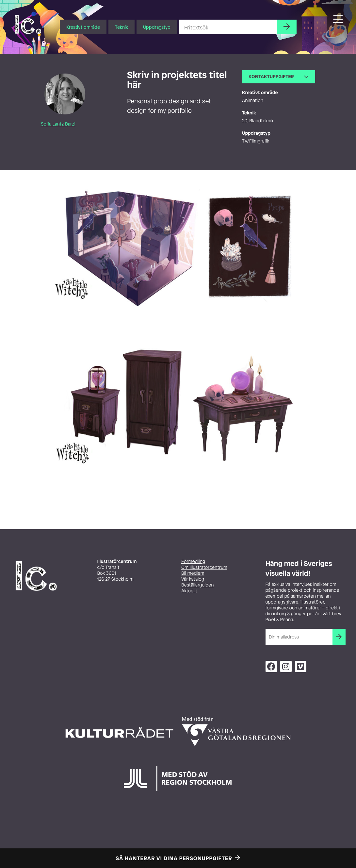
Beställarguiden (197, 585)
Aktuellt (189, 591)
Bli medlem (193, 573)
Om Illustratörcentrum (204, 567)
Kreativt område (83, 27)
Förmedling (193, 562)
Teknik (121, 27)
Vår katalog (193, 579)
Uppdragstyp (157, 27)
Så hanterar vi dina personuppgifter (174, 858)
